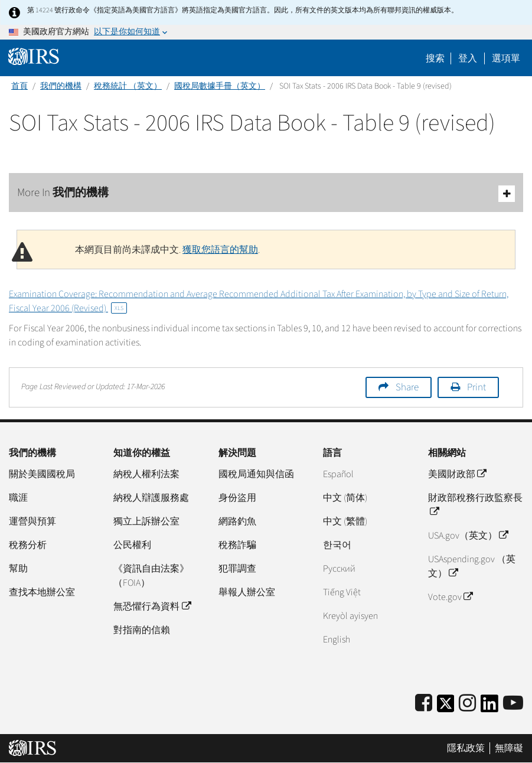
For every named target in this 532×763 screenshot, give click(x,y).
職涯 (18, 498)
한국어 (337, 545)
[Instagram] (467, 704)
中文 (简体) (345, 498)
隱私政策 (466, 748)
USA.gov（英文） (468, 536)
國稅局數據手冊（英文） (220, 86)
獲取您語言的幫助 (220, 250)
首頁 (19, 86)
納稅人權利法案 (146, 474)
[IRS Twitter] (446, 707)
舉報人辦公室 (247, 592)
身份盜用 (237, 498)
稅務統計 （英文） (128, 86)
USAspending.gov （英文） (472, 566)
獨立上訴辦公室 (146, 521)
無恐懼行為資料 (152, 607)
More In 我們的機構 (266, 193)
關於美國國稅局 (42, 474)
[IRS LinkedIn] (489, 707)
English (337, 640)
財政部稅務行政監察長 (475, 505)
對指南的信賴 (142, 630)
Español (338, 474)
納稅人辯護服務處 (151, 498)
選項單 (506, 58)
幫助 (18, 569)
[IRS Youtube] (513, 704)
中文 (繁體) (345, 521)
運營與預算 (32, 521)
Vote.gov (450, 597)
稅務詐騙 (237, 545)
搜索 (435, 58)
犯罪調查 (237, 569)
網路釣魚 (237, 521)
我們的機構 (61, 86)
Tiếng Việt (342, 592)
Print (476, 387)
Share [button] (407, 387)
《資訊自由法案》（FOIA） (151, 576)
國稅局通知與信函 (256, 474)
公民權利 (132, 545)
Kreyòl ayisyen (350, 616)
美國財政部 (457, 474)
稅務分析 (28, 545)
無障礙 (509, 748)
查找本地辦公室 (42, 592)
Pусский (339, 569)
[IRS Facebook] (424, 704)
